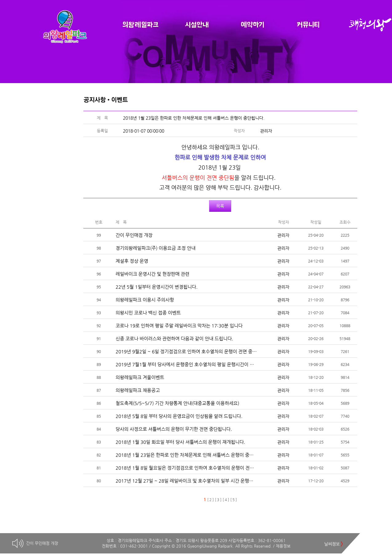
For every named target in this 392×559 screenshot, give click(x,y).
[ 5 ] (234, 500)
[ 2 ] (210, 500)
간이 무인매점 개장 (42, 543)
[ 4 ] (226, 500)
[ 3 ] (218, 500)
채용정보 (283, 546)
